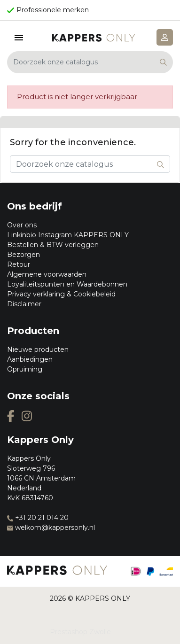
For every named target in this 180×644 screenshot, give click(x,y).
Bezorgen (23, 255)
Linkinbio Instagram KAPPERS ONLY (68, 235)
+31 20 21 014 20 (38, 518)
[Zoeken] (90, 62)
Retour (19, 264)
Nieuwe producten (38, 349)
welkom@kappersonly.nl (51, 528)
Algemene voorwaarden (47, 274)
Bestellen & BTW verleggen (53, 245)
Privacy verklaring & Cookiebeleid (61, 294)
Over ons (22, 225)
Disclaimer (24, 304)
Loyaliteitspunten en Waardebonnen (67, 284)
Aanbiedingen (30, 359)
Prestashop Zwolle (80, 632)
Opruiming (25, 369)
